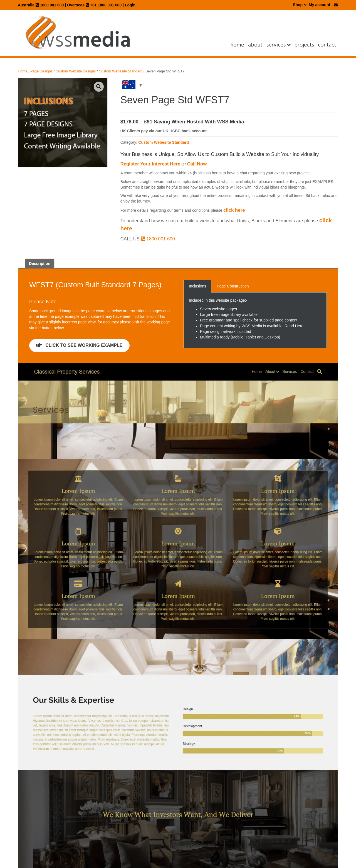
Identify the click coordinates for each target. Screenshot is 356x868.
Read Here (294, 326)
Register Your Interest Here (150, 164)
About (255, 45)
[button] (99, 87)
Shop (298, 5)
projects (304, 45)
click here (234, 210)
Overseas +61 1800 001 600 (94, 5)
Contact (327, 45)
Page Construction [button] (233, 286)
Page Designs (41, 71)
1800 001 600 (158, 239)
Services (276, 45)
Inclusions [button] (197, 286)
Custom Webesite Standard (121, 71)
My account (319, 5)
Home (237, 45)
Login (130, 5)
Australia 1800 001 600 (41, 5)
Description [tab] (40, 264)
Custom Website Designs (76, 71)
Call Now (197, 164)
